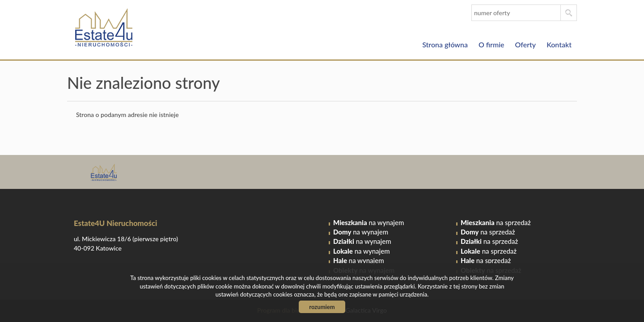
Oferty (526, 44)
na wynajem (369, 222)
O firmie (491, 44)
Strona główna (445, 44)
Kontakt (559, 44)
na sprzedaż (496, 222)
